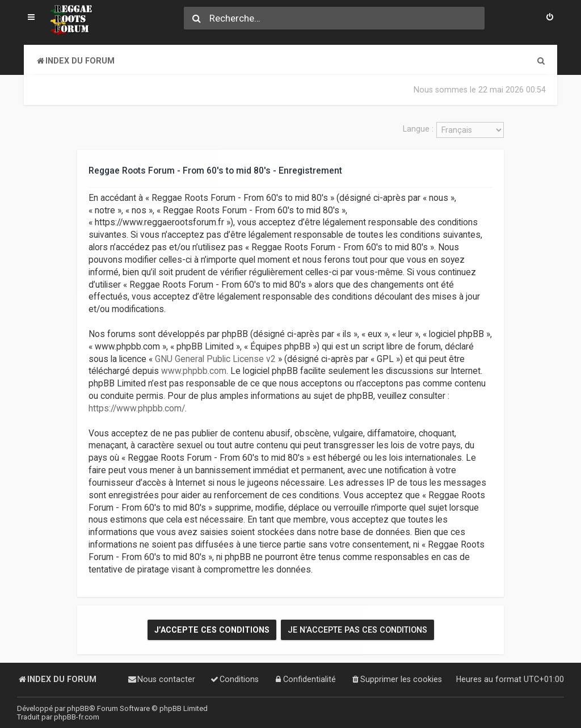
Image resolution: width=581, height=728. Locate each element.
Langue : (418, 129)
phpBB (78, 708)
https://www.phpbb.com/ (137, 407)
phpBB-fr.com (77, 717)
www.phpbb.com (194, 371)
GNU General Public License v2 (215, 358)
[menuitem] (550, 18)
